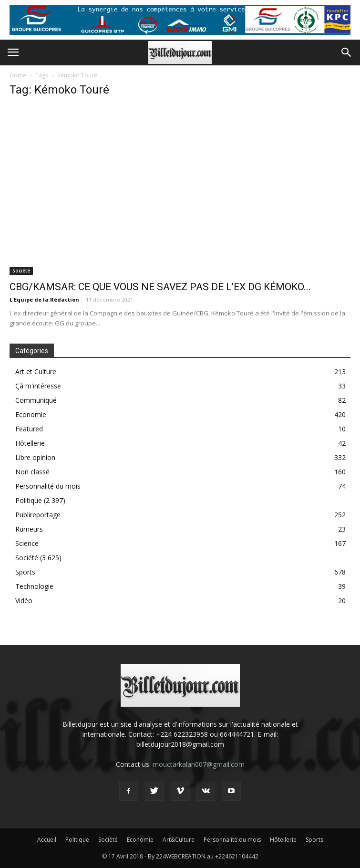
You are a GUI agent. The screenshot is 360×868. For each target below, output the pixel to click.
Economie (31, 414)
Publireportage (38, 515)
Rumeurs (29, 529)
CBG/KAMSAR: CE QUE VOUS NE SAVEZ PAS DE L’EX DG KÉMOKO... (160, 287)
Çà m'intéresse (38, 386)
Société (21, 271)
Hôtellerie (30, 443)
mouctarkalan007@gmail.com (199, 764)
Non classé (32, 472)
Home (18, 75)
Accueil (47, 840)
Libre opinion (35, 457)
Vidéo (24, 601)
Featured (29, 429)
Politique (29, 500)
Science (27, 543)
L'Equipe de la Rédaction (44, 299)
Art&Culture (179, 840)
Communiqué (36, 400)
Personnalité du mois (48, 486)
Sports (25, 572)
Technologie (34, 586)
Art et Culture (36, 371)
